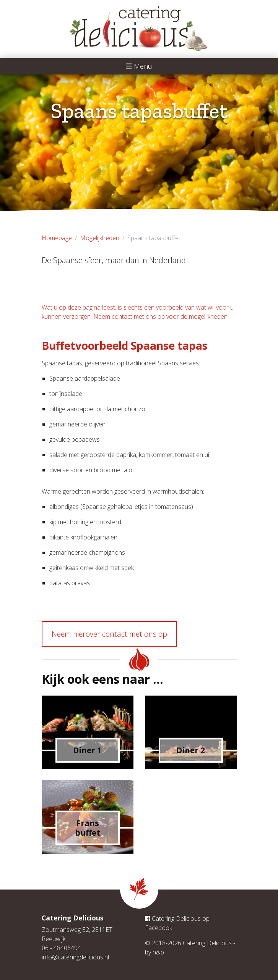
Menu (139, 66)
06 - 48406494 (61, 948)
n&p (158, 952)
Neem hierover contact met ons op (109, 634)
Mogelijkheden (100, 238)
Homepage (57, 238)
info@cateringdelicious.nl (75, 957)
